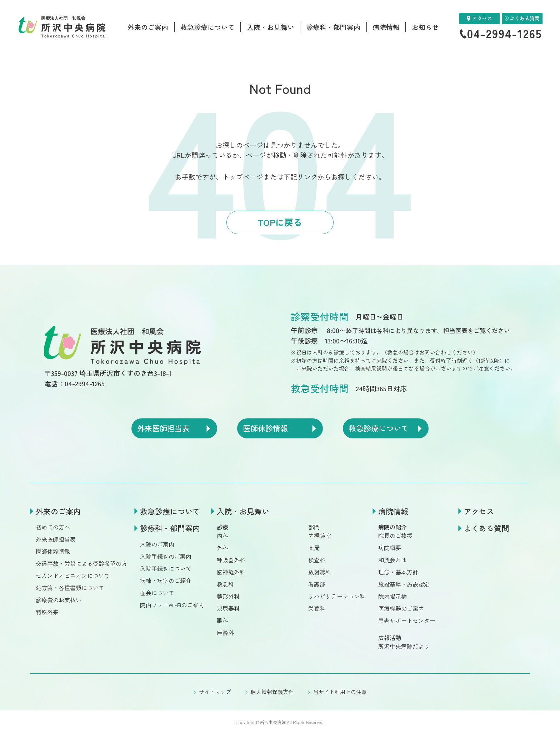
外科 (222, 548)
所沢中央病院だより (404, 646)
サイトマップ (215, 692)
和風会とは (392, 560)
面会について (157, 593)
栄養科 (317, 608)
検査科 (317, 560)
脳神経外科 (231, 572)
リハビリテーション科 (337, 596)
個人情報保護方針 (272, 692)
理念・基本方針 (398, 572)
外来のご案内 (148, 27)
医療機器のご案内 (401, 608)
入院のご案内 (157, 544)
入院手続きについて (166, 568)
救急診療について (207, 27)
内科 (222, 536)
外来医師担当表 (56, 539)
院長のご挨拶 (395, 536)
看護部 (317, 584)
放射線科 (320, 572)
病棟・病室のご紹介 (166, 580)
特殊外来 (47, 612)
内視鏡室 (320, 536)
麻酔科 (225, 633)
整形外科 (228, 596)
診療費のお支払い (59, 600)
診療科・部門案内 (333, 27)
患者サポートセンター (407, 620)
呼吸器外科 (231, 560)
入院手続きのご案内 (166, 556)
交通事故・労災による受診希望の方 (81, 563)
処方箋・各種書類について (70, 588)
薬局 (314, 548)
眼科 (222, 620)
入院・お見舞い (271, 27)
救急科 (225, 584)
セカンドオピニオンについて (73, 575)
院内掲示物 (392, 596)
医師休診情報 (53, 551)
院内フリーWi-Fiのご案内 (172, 605)
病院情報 (386, 27)
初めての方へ (53, 527)
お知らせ (425, 27)
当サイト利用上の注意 (340, 692)
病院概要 (390, 548)
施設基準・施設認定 (404, 584)
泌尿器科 (228, 608)
